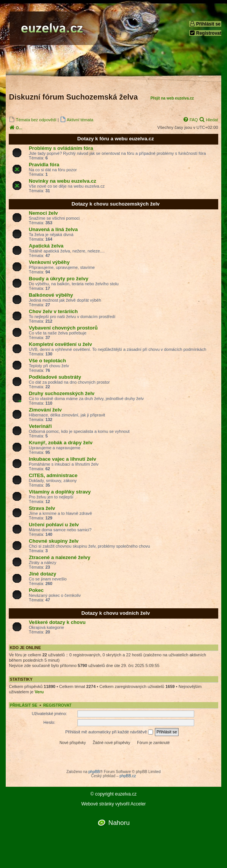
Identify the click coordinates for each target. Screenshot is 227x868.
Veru (39, 692)
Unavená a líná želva (53, 229)
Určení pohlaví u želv (54, 525)
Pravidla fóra (44, 165)
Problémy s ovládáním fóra (61, 148)
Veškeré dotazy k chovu (57, 622)
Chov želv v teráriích (53, 311)
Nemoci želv (43, 213)
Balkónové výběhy (51, 295)
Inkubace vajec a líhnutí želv (62, 459)
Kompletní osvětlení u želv (60, 344)
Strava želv (42, 508)
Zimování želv (45, 410)
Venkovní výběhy (49, 262)
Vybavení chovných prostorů (63, 328)
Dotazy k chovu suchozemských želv (116, 204)
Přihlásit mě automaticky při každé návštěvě (109, 732)
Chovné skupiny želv (53, 541)
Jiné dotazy (42, 574)
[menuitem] (32, 120)
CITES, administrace (53, 475)
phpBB (94, 772)
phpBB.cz (128, 776)
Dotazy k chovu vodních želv (116, 613)
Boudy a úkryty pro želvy (58, 279)
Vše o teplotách (47, 361)
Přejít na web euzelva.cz (172, 98)
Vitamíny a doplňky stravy (60, 492)
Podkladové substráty (55, 377)
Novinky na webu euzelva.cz (62, 181)
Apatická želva (46, 246)
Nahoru (119, 823)
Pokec (36, 590)
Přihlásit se (205, 24)
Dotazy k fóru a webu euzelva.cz (116, 139)
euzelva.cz (126, 794)
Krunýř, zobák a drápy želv (60, 443)
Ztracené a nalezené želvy (59, 557)
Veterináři (40, 426)
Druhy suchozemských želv (61, 393)
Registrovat (205, 33)
